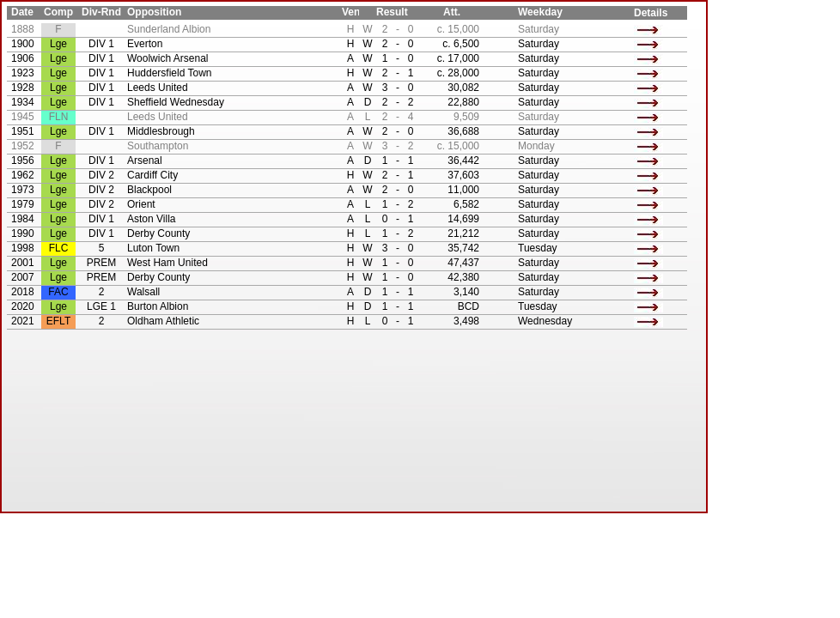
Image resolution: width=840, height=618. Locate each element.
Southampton (158, 146)
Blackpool (149, 190)
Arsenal (145, 161)
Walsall (143, 292)
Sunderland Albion (169, 29)
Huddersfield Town (170, 73)
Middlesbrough (161, 131)
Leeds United (158, 88)
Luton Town (153, 248)
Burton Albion (158, 306)
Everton (145, 44)
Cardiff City (152, 175)
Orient (141, 204)
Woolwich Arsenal (168, 58)
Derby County (158, 233)
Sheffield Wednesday (176, 102)
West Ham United (167, 263)
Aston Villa (151, 219)
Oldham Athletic (163, 321)
